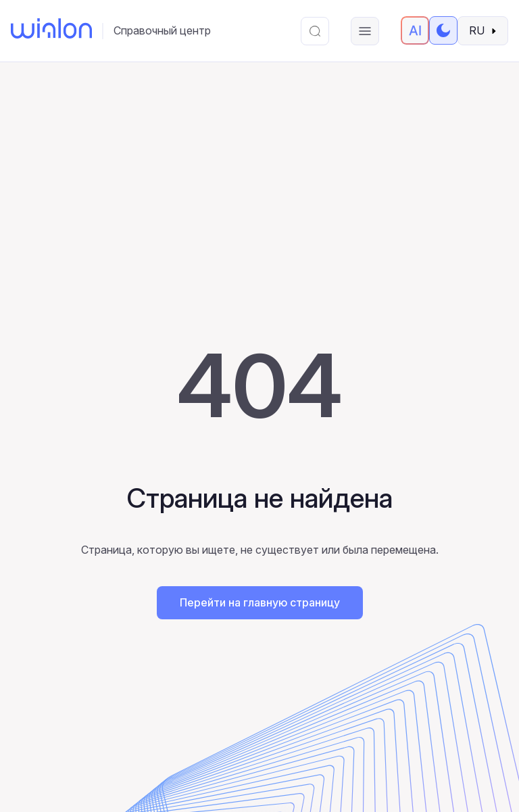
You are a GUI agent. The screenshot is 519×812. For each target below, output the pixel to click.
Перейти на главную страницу (260, 602)
